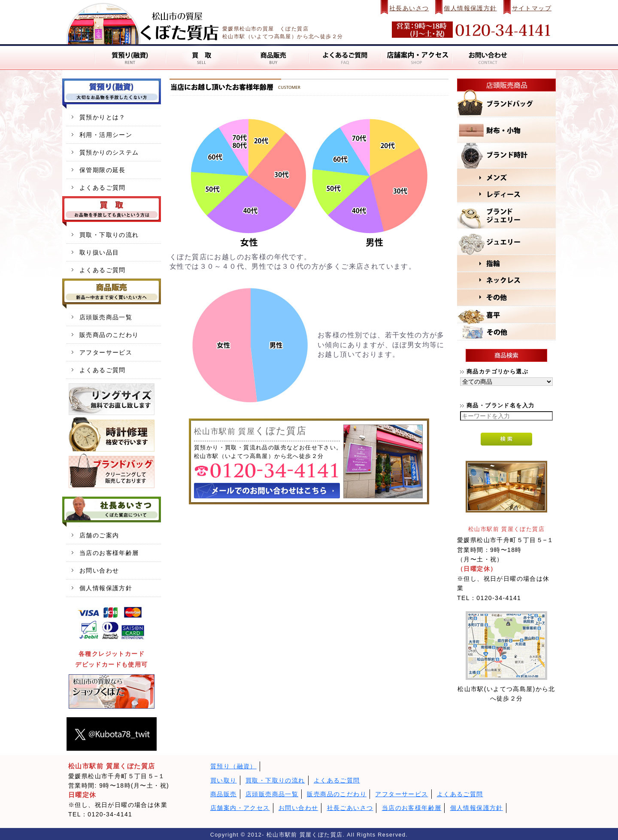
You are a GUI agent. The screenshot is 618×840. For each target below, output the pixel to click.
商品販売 (224, 794)
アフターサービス (106, 352)
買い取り (224, 780)
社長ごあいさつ (350, 808)
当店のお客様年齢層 (109, 553)
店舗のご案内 (99, 535)
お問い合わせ (99, 570)
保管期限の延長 (103, 170)
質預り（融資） (233, 766)
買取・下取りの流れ (109, 235)
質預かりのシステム (109, 152)
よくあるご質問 (103, 188)
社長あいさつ (409, 8)
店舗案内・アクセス (240, 808)
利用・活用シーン (106, 135)
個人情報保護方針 (470, 8)
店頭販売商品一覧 (106, 317)
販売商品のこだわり (109, 335)
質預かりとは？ (103, 117)
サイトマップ (532, 8)
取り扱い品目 (99, 252)
